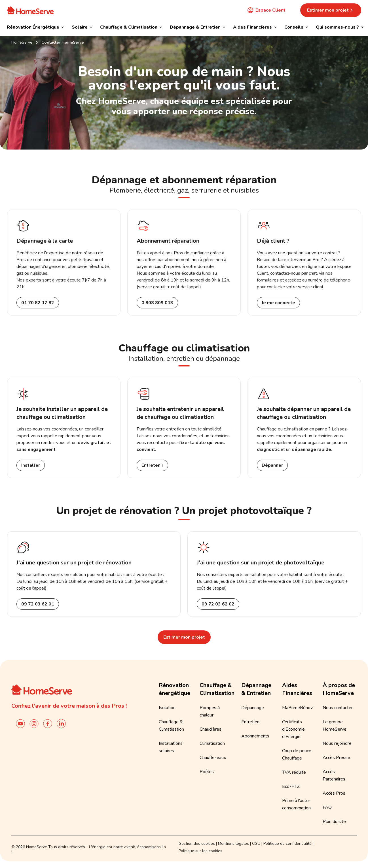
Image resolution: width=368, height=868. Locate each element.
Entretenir (152, 465)
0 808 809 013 (157, 303)
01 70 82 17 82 (38, 303)
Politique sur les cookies (200, 851)
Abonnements (255, 736)
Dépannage (253, 708)
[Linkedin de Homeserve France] (61, 724)
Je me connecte (278, 303)
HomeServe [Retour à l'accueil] (22, 42)
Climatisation (212, 743)
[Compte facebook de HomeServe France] (48, 724)
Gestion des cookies (197, 844)
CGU (256, 844)
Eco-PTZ (291, 786)
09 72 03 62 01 (38, 604)
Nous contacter (338, 708)
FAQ (327, 807)
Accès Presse (336, 758)
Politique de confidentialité (287, 844)
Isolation (167, 708)
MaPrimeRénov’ (298, 708)
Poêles (207, 772)
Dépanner (272, 465)
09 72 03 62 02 (218, 604)
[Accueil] (30, 10)
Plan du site (334, 822)
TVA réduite (294, 772)
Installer (31, 465)
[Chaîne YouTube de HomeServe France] (20, 724)
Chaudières (211, 729)
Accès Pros (334, 793)
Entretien (250, 722)
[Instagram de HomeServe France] (34, 724)
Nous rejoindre (337, 743)
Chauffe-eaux (213, 758)
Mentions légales (233, 844)
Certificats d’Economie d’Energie (293, 729)
